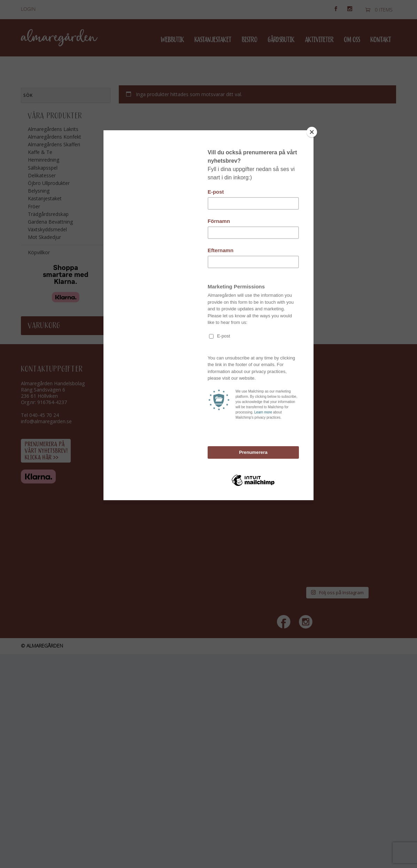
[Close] (312, 132)
